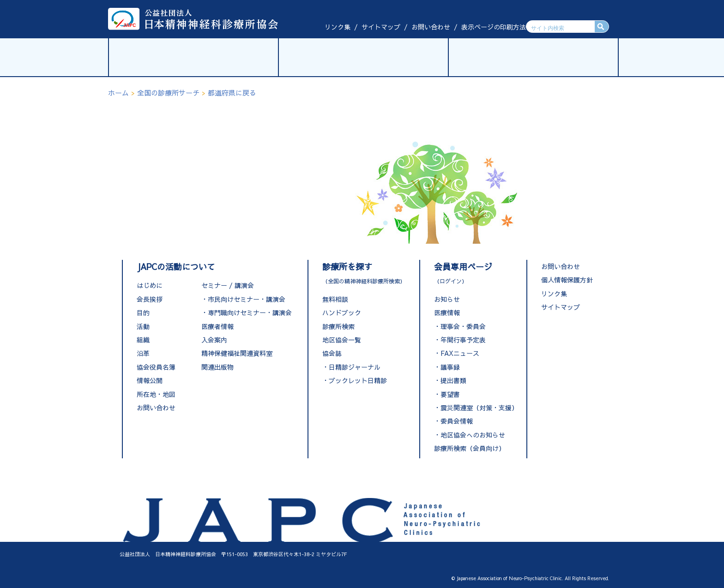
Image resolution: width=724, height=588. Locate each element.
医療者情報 (217, 326)
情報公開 (150, 380)
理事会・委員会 (463, 326)
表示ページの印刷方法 (494, 27)
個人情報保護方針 (567, 280)
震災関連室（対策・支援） (479, 408)
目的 (143, 312)
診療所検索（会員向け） (470, 448)
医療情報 (447, 312)
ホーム (118, 93)
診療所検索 (338, 326)
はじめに (150, 285)
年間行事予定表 (463, 340)
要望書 (450, 394)
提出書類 (453, 380)
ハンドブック (342, 312)
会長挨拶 (150, 299)
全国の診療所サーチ (168, 93)
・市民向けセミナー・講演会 (243, 299)
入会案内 (214, 340)
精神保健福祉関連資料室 (237, 353)
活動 (143, 326)
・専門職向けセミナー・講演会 (247, 312)
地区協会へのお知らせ (473, 435)
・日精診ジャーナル (351, 367)
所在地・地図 (156, 394)
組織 (143, 340)
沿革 (143, 353)
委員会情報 (457, 421)
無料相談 (335, 299)
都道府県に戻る (232, 93)
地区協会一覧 (342, 340)
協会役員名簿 (156, 367)
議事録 (450, 367)
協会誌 (332, 353)
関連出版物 (217, 367)
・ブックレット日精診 (355, 380)
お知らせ (447, 299)
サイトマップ (381, 27)
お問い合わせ (431, 27)
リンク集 (338, 27)
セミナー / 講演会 (228, 285)
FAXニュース (460, 353)
